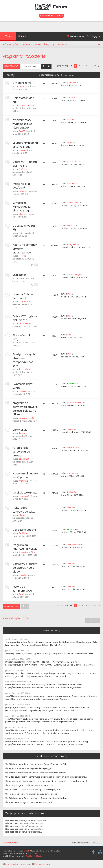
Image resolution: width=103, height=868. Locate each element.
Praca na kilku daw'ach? (21, 186)
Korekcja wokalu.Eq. (25, 493)
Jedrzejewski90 (26, 552)
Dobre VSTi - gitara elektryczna (25, 164)
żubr (21, 233)
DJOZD (22, 131)
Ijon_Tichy (24, 369)
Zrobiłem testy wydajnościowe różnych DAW (22, 124)
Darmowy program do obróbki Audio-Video (25, 568)
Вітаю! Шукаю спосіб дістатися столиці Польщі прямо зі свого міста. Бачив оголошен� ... (55, 653)
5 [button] (90, 66)
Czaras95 (24, 302)
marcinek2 (24, 496)
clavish (22, 575)
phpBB (27, 851)
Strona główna (10, 843)
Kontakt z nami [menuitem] (41, 864)
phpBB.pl (36, 853)
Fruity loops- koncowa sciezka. (24, 510)
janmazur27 (73, 161)
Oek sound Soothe (24, 530)
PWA (69, 294)
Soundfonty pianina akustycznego (25, 145)
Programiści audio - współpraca (25, 476)
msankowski (73, 202)
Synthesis (24, 533)
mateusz (23, 481)
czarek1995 (24, 459)
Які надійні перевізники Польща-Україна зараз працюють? (35, 790)
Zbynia (70, 507)
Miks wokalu (20, 430)
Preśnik (22, 169)
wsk (21, 343)
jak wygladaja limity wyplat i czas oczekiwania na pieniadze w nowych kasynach (48, 781)
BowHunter (72, 447)
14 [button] (95, 66)
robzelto (23, 191)
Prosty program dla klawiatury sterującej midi (31, 785)
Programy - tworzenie (24, 56)
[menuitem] (22, 37)
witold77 (71, 225)
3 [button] (83, 66)
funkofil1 (71, 492)
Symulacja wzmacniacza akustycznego (22, 207)
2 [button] (79, 66)
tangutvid (72, 244)
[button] (71, 66)
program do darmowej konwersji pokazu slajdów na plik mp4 (25, 409)
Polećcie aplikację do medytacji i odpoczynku (31, 802)
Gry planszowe (22, 83)
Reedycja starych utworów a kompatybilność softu (24, 360)
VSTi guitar (19, 275)
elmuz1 (22, 278)
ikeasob (71, 98)
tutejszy (72, 529)
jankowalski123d (26, 418)
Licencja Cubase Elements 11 (23, 296)
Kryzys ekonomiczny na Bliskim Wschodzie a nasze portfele (38, 773)
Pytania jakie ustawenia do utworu (21, 452)
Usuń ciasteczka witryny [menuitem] (16, 864)
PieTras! (23, 256)
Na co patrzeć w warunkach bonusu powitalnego (33, 794)
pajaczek (23, 86)
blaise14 (23, 214)
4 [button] (86, 66)
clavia (22, 150)
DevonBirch (24, 324)
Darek (22, 594)
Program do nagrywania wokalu (25, 547)
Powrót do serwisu (51, 16)
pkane (22, 515)
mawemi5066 (26, 105)
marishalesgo (74, 274)
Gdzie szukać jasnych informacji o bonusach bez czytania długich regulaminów (48, 777)
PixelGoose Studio (34, 856)
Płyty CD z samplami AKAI (22, 589)
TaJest (22, 433)
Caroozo (72, 383)
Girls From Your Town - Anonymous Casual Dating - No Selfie (38, 764)
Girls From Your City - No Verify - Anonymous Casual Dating (38, 798)
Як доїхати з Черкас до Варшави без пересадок (30, 768)
